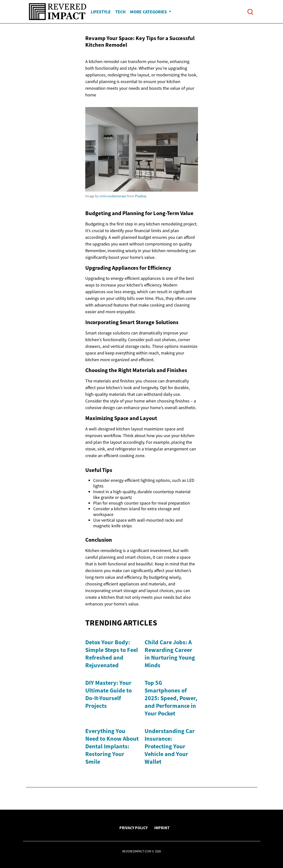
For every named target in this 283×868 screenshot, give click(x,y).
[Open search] (250, 12)
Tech (120, 12)
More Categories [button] (149, 12)
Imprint (162, 828)
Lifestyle (101, 12)
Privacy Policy (133, 828)
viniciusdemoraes (113, 196)
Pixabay (141, 196)
